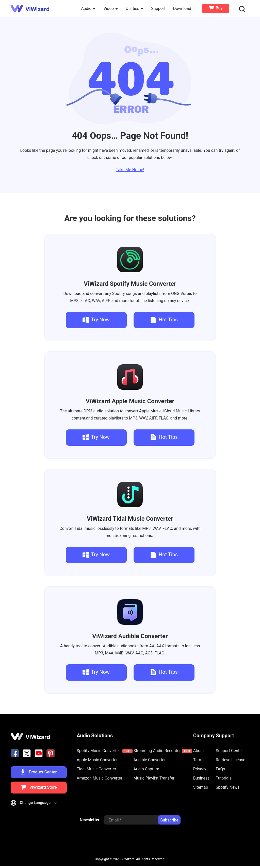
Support (159, 9)
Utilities (135, 9)
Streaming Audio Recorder (163, 751)
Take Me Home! (130, 170)
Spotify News (228, 787)
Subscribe (169, 822)
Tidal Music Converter (130, 519)
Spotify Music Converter (130, 284)
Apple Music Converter (130, 401)
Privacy (200, 769)
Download (183, 9)
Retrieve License (231, 760)
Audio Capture (146, 769)
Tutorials (224, 778)
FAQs (221, 769)
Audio (89, 9)
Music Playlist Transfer (154, 778)
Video (111, 9)
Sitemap (201, 787)
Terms (199, 760)
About (199, 751)
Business (201, 778)
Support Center (229, 751)
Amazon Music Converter (100, 778)
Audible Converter (130, 636)
